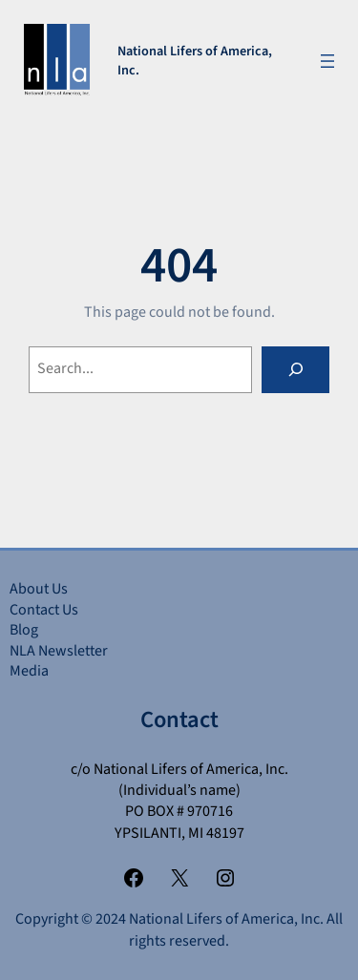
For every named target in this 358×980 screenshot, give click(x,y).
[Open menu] (327, 61)
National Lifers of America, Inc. (195, 61)
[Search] (295, 370)
